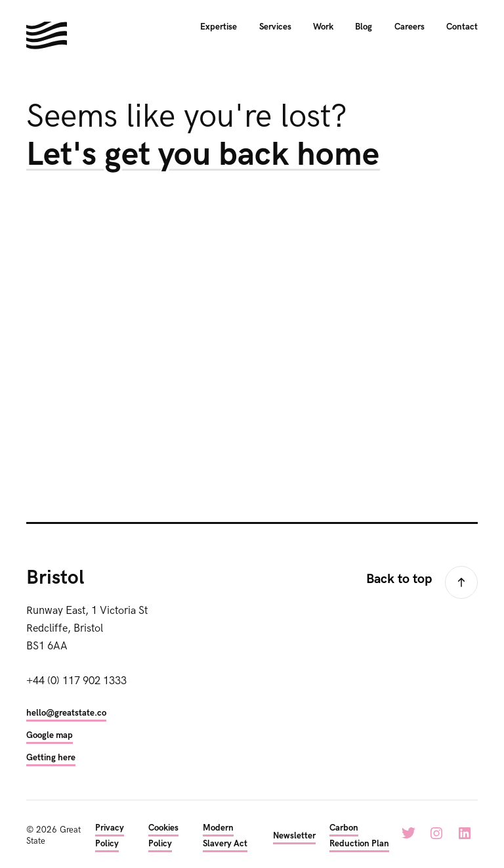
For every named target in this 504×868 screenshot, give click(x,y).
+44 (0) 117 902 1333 (76, 681)
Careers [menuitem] (409, 27)
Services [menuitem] (275, 27)
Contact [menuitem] (462, 27)
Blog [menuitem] (364, 27)
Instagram (436, 833)
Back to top (399, 579)
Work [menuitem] (323, 27)
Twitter (408, 833)
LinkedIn (465, 833)
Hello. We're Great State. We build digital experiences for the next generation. (47, 35)
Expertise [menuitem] (219, 27)
